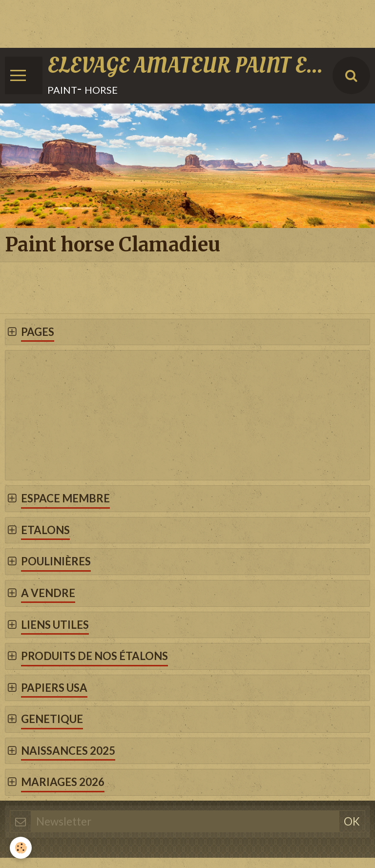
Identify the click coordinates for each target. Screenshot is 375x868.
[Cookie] (21, 848)
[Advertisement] (178, 22)
